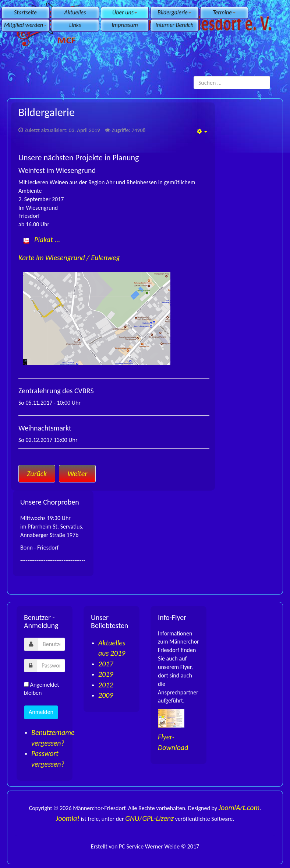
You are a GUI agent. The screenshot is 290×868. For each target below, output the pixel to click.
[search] (232, 83)
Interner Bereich (174, 25)
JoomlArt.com (239, 808)
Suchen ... (194, 76)
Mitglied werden (25, 25)
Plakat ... (47, 240)
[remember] (26, 684)
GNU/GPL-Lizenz (149, 818)
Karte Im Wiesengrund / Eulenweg (69, 258)
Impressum (125, 25)
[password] (51, 666)
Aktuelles (75, 12)
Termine (224, 12)
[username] (52, 644)
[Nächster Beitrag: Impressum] (77, 474)
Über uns (125, 12)
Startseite (25, 12)
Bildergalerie (174, 12)
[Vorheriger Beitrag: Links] (37, 474)
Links (75, 25)
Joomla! (68, 818)
